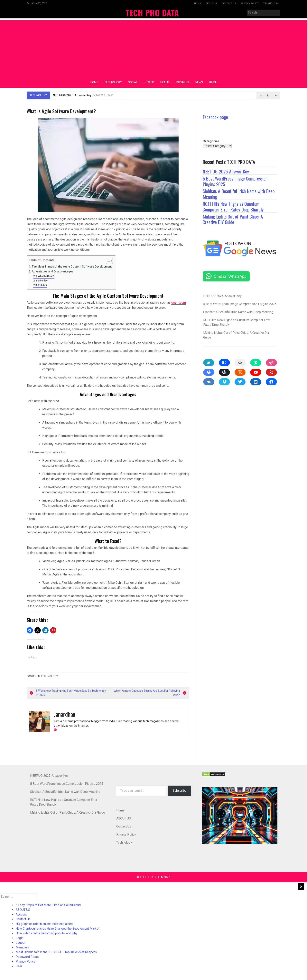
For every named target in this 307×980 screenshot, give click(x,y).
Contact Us (229, 4)
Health (165, 82)
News (199, 82)
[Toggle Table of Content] (107, 261)
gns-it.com (179, 303)
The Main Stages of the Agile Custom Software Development (72, 267)
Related (42, 285)
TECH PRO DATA (152, 13)
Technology (271, 4)
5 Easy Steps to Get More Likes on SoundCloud (48, 905)
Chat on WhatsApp (230, 276)
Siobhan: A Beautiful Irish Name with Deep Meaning (239, 194)
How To (149, 82)
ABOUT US (211, 4)
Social (133, 82)
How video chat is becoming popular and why (47, 933)
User (19, 966)
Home (198, 4)
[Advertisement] (153, 48)
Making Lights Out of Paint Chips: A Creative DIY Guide (233, 219)
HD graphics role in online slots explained (44, 924)
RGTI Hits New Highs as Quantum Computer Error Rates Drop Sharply (233, 206)
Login (19, 938)
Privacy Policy (250, 4)
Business (183, 82)
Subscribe (180, 791)
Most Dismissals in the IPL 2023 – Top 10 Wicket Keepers (56, 952)
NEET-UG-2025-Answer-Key (83, 95)
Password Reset (27, 957)
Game (213, 82)
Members (22, 947)
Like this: (43, 281)
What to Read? (46, 276)
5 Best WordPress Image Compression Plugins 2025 (235, 181)
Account (21, 914)
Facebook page (215, 117)
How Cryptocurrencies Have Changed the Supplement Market (57, 929)
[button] (240, 816)
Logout (20, 943)
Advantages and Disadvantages (52, 272)
